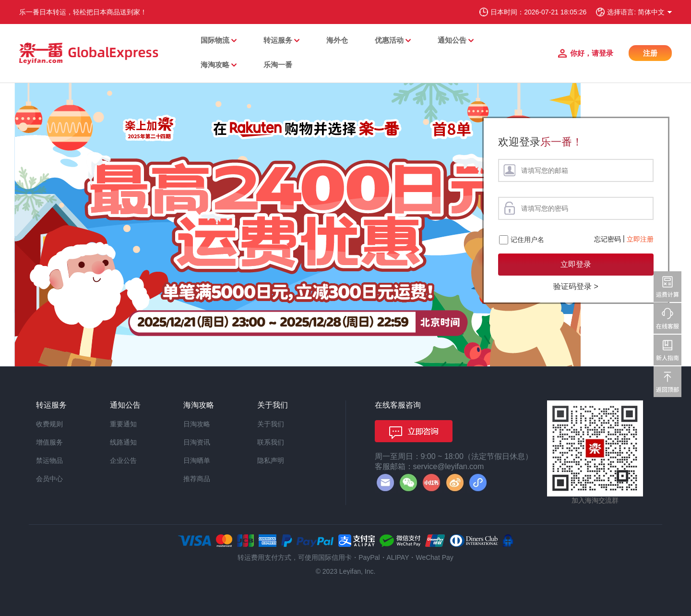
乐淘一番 (278, 65)
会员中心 (49, 479)
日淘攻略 (197, 424)
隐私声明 (271, 460)
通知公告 (452, 40)
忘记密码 (608, 239)
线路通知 (123, 442)
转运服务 (278, 40)
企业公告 (123, 460)
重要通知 (123, 424)
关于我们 (271, 424)
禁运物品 (49, 460)
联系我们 (271, 442)
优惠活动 (389, 40)
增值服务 (49, 442)
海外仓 (337, 40)
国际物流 (215, 40)
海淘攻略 (215, 65)
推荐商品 (197, 479)
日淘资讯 (197, 442)
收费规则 (49, 424)
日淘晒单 (197, 460)
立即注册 (640, 239)
